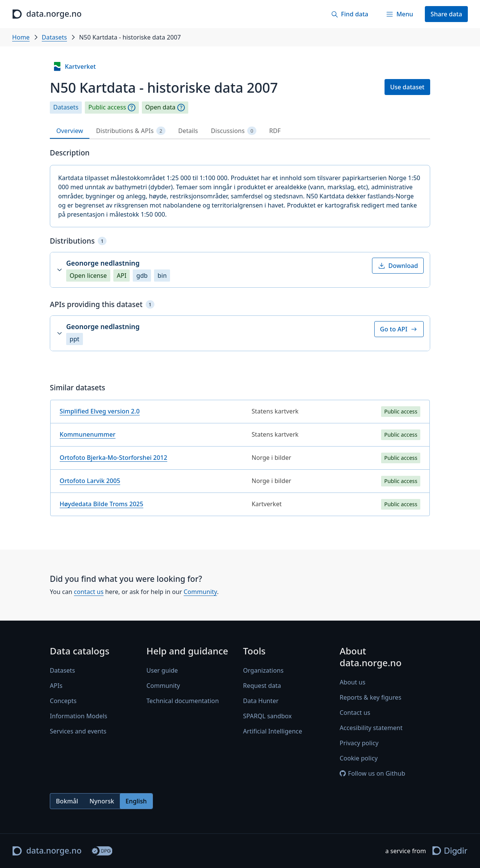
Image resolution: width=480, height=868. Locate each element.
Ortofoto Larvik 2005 (90, 481)
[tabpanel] (240, 335)
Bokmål (67, 801)
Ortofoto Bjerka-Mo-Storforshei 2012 (114, 458)
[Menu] (399, 14)
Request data (262, 686)
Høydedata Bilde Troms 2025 (102, 504)
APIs (56, 686)
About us (353, 682)
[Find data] (350, 14)
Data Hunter (261, 701)
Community (200, 592)
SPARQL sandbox (267, 716)
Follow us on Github (372, 773)
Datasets (54, 37)
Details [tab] (188, 131)
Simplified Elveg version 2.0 (100, 411)
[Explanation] (132, 108)
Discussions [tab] (234, 131)
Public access (107, 107)
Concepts (63, 701)
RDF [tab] (275, 131)
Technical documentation (183, 701)
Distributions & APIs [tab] (130, 131)
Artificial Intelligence (273, 731)
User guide (162, 670)
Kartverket (74, 67)
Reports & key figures (370, 697)
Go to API (399, 329)
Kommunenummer (88, 434)
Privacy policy (359, 743)
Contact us (355, 713)
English (136, 801)
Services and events (78, 731)
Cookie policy (359, 758)
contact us (89, 592)
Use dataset (407, 87)
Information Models (79, 716)
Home (21, 37)
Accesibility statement (371, 728)
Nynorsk (102, 801)
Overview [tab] (70, 131)
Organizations (263, 670)
